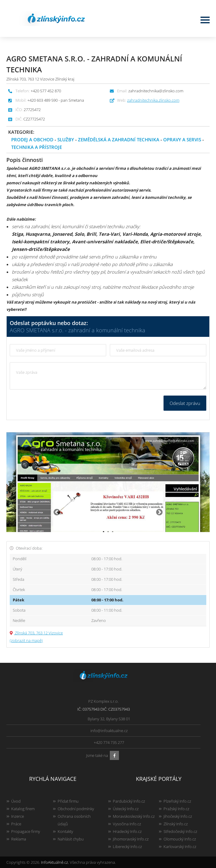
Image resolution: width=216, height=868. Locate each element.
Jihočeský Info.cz (178, 816)
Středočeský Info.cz (180, 831)
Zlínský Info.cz (176, 824)
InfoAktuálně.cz (54, 862)
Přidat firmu (68, 801)
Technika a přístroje (37, 147)
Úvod (16, 801)
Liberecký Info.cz (127, 847)
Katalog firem (23, 809)
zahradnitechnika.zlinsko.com (153, 100)
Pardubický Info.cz (129, 801)
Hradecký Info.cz (127, 831)
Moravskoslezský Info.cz (134, 816)
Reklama (19, 839)
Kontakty (65, 831)
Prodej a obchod (32, 140)
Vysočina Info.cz (127, 824)
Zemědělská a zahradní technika (119, 140)
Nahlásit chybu (71, 839)
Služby (66, 140)
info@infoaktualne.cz (109, 731)
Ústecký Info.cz (126, 809)
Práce (16, 824)
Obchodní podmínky (76, 809)
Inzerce (18, 816)
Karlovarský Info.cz (180, 847)
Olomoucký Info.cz (180, 839)
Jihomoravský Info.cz (131, 839)
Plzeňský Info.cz (177, 801)
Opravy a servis (182, 140)
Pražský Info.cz (176, 809)
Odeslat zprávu (185, 403)
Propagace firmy (26, 831)
